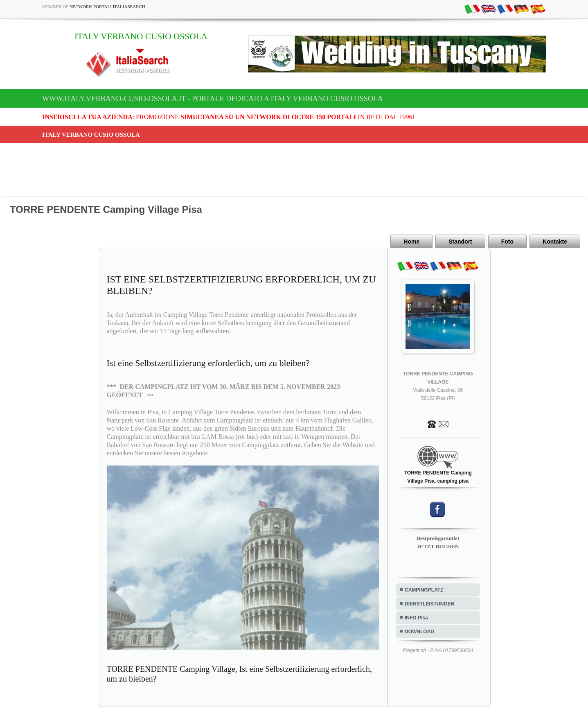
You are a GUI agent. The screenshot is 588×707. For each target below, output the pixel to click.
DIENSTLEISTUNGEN (429, 604)
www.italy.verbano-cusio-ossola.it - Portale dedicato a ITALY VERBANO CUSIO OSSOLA (213, 99)
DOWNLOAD (419, 632)
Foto (507, 242)
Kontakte (555, 242)
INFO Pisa (416, 618)
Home (411, 242)
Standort (460, 242)
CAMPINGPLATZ (424, 590)
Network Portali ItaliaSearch (107, 7)
